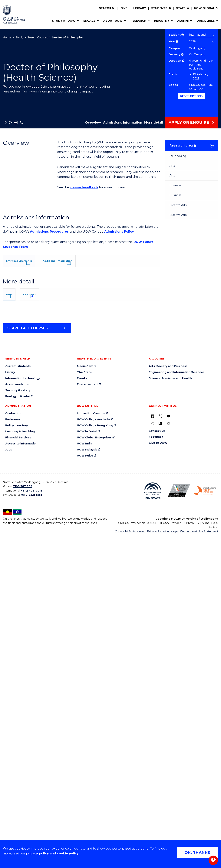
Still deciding (178, 156)
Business (175, 185)
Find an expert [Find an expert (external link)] (87, 716)
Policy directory (16, 757)
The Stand (85, 703)
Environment (15, 751)
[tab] (27, 260)
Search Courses (38, 37)
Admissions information (123, 123)
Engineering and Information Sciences (177, 703)
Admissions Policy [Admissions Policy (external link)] (119, 232)
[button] (5, 122)
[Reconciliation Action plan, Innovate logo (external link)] (153, 822)
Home (7, 37)
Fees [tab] (15, 519)
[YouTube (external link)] (168, 747)
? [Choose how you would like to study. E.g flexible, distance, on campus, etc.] (182, 55)
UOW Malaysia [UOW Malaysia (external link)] (87, 781)
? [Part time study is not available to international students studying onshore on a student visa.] (183, 61)
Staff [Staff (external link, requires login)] (181, 8)
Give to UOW (158, 774)
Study (19, 37)
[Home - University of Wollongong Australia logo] (14, 15)
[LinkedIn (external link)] (160, 755)
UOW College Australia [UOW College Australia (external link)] (93, 751)
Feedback (156, 768)
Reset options (191, 96)
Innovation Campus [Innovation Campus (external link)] (91, 745)
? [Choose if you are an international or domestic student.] (183, 35)
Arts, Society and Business (168, 697)
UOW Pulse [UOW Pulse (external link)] (85, 787)
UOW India (85, 775)
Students (159, 8)
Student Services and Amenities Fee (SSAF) (42, 624)
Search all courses (28, 660)
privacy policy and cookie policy (52, 853)
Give (124, 8)
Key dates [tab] (48, 519)
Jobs (9, 781)
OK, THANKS (197, 853)
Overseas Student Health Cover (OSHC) (39, 619)
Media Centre (87, 697)
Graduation (13, 745)
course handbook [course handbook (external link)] (84, 187)
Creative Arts (178, 205)
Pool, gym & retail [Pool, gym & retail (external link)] (18, 728)
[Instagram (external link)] (152, 755)
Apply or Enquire (189, 122)
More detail (154, 123)
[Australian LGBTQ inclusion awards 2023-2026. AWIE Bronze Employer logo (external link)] (179, 822)
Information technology (23, 710)
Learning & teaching (20, 763)
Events (82, 710)
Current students (18, 697)
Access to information (21, 775)
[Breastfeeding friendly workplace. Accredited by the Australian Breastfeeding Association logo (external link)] (205, 822)
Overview (93, 123)
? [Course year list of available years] (177, 42)
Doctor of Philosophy (67, 37)
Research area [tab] (183, 145)
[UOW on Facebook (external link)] (152, 747)
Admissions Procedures (49, 232)
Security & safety (18, 722)
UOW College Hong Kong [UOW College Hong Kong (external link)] (95, 757)
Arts (172, 166)
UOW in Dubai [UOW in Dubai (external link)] (87, 763)
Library (140, 8)
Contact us (157, 762)
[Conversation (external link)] (168, 755)
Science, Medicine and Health (170, 710)
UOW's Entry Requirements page (106, 382)
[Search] (107, 8)
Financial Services (18, 769)
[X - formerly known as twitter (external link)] (160, 747)
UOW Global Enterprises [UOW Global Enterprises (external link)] (94, 769)
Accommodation (17, 716)
